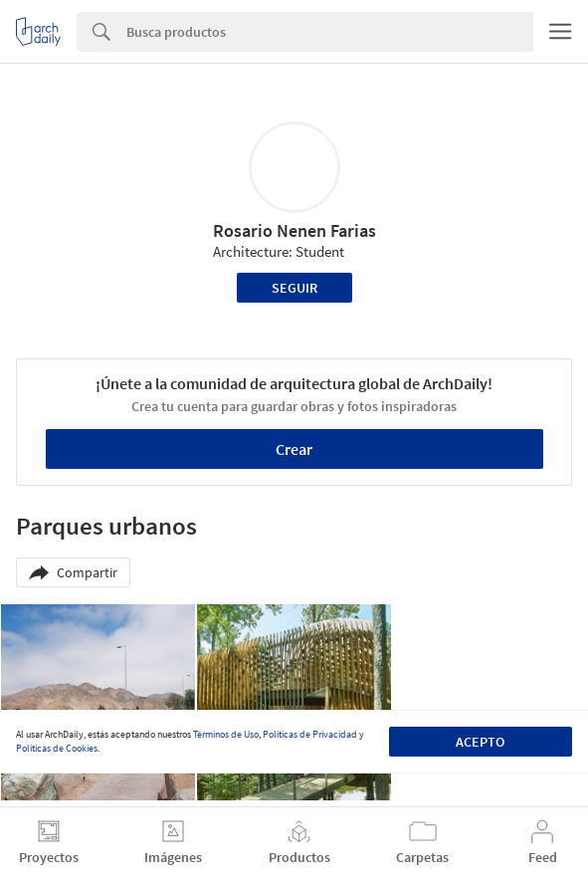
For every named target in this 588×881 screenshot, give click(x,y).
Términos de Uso (226, 734)
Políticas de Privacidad (310, 734)
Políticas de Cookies (57, 748)
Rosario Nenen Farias (294, 230)
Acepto (480, 742)
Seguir (294, 288)
